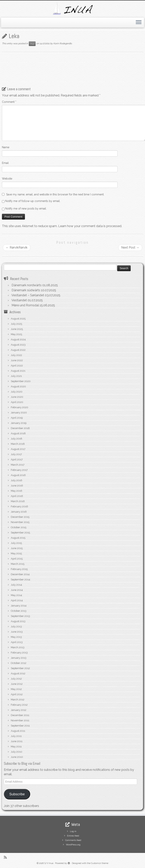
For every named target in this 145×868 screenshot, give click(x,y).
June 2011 (17, 741)
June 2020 (17, 397)
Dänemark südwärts (26, 290)
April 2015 (17, 559)
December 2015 (20, 517)
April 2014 (17, 600)
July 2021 (16, 376)
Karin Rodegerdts (63, 44)
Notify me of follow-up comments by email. (33, 201)
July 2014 (16, 585)
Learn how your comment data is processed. (90, 226)
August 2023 (18, 345)
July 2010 (17, 752)
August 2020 (18, 386)
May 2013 (16, 637)
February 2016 (19, 506)
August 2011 (18, 731)
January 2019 (19, 423)
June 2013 (17, 632)
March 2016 (18, 501)
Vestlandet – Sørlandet (28, 295)
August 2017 (18, 449)
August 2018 (18, 433)
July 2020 (17, 392)
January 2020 (19, 413)
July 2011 (16, 736)
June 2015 (17, 548)
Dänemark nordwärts (27, 285)
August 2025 (18, 319)
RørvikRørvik (17, 247)
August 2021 (18, 371)
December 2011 (20, 715)
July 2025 (16, 324)
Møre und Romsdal (25, 305)
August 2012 (18, 673)
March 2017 (18, 465)
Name (6, 147)
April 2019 (17, 418)
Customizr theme (100, 863)
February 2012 (19, 705)
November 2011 (20, 720)
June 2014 (17, 590)
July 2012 (16, 679)
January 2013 (19, 658)
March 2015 (18, 564)
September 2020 (21, 381)
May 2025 (16, 334)
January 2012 (19, 710)
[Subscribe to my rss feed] (7, 857)
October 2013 (19, 611)
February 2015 (19, 569)
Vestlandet (19, 300)
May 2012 (16, 689)
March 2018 (18, 444)
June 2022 (17, 360)
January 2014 (19, 606)
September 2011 (20, 726)
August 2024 (18, 339)
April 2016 (17, 496)
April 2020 (17, 402)
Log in (73, 831)
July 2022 (16, 355)
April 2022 (17, 366)
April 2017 (17, 460)
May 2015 (16, 553)
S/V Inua (49, 863)
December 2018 (20, 428)
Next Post (130, 247)
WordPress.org (73, 845)
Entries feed (73, 836)
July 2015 (16, 543)
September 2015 (20, 533)
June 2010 (17, 757)
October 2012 (19, 663)
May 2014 (16, 595)
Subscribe (17, 794)
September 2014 (20, 580)
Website (7, 179)
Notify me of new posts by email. (26, 209)
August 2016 (18, 475)
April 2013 (17, 642)
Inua (32, 44)
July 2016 (17, 480)
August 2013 (18, 621)
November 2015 (20, 522)
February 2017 (19, 470)
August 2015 (18, 538)
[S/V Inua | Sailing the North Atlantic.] (72, 9)
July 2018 (17, 439)
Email (5, 163)
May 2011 (16, 747)
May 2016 (17, 491)
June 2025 (17, 329)
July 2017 (16, 454)
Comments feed (73, 840)
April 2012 (17, 694)
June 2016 (17, 486)
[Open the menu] (139, 23)
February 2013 (19, 653)
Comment (9, 102)
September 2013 (20, 616)
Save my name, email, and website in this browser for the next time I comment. (55, 194)
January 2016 (19, 512)
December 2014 (20, 574)
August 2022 (18, 350)
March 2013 (18, 647)
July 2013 (16, 627)
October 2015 (19, 527)
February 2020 (20, 407)
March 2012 (18, 700)
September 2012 (20, 668)
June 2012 (17, 684)
